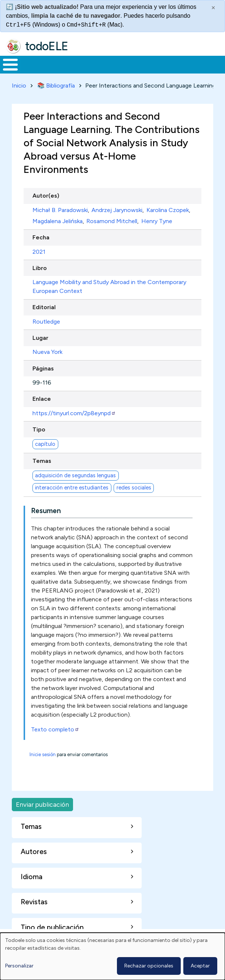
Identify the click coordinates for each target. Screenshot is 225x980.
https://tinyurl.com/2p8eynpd (74, 413)
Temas (42, 461)
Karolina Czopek (168, 210)
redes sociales (134, 488)
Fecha (41, 237)
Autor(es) (46, 196)
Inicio (19, 86)
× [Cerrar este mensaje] (213, 8)
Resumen (46, 511)
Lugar (40, 338)
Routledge (46, 322)
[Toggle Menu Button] (10, 65)
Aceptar (200, 966)
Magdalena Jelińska (58, 221)
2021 (39, 252)
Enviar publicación (42, 804)
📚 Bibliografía (56, 86)
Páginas (43, 368)
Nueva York (47, 352)
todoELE (47, 46)
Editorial (44, 307)
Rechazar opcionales (149, 966)
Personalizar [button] (19, 966)
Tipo (39, 429)
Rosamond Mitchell (112, 221)
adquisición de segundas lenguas (75, 475)
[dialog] (112, 956)
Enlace (42, 399)
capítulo (45, 444)
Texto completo (55, 729)
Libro (40, 268)
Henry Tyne (157, 221)
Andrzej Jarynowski (117, 210)
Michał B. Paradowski (60, 210)
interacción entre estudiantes (72, 488)
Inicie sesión (43, 754)
